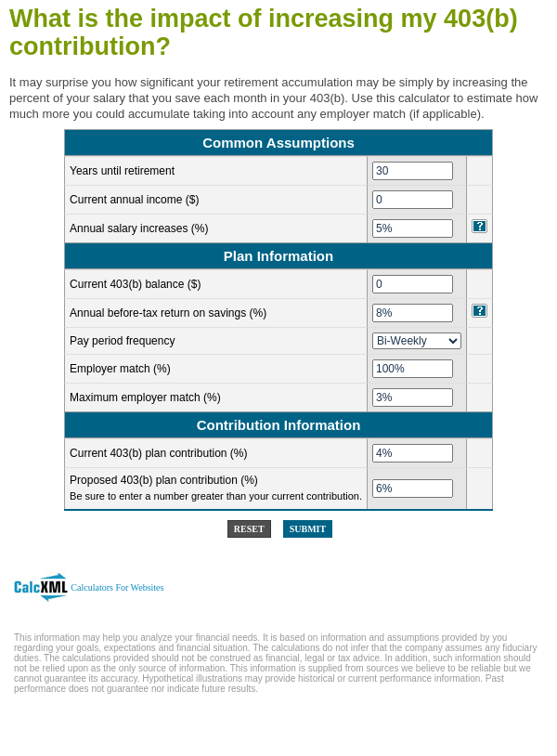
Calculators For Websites (117, 587)
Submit (308, 529)
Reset (249, 529)
